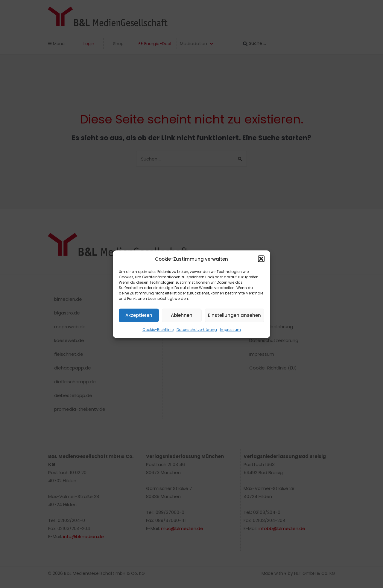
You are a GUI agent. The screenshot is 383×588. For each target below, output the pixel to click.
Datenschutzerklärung (197, 329)
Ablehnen (182, 315)
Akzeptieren (139, 315)
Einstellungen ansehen (234, 315)
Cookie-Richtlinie (158, 329)
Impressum (230, 329)
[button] (261, 259)
